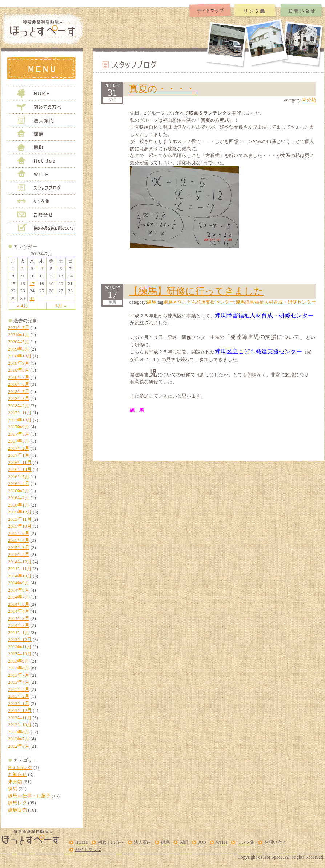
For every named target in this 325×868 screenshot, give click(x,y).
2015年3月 (19, 547)
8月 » (61, 306)
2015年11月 (20, 519)
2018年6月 (19, 384)
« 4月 (22, 306)
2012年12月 (20, 710)
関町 (184, 842)
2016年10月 (20, 469)
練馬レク (17, 803)
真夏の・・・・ (162, 89)
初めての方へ (111, 842)
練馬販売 (17, 810)
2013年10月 (20, 654)
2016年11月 (20, 462)
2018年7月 (19, 377)
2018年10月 (20, 356)
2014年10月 (20, 576)
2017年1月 (19, 455)
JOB (202, 842)
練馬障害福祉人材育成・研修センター (276, 302)
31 (32, 298)
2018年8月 (19, 370)
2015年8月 (19, 533)
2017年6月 (19, 434)
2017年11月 (20, 413)
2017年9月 (19, 427)
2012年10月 (20, 725)
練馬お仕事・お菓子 (29, 796)
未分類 (15, 782)
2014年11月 (20, 569)
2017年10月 (20, 420)
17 (32, 283)
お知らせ (17, 774)
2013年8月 (19, 668)
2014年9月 (19, 583)
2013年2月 (19, 696)
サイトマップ (88, 849)
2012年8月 (19, 732)
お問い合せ (275, 842)
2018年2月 (19, 406)
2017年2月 (19, 448)
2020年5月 (19, 342)
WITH (222, 842)
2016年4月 (19, 483)
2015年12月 (20, 512)
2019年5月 (19, 349)
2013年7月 (19, 675)
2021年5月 (19, 327)
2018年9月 (19, 363)
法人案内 (143, 842)
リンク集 (246, 842)
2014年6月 (19, 604)
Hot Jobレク (20, 767)
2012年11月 (20, 718)
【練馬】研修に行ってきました (196, 291)
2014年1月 (19, 633)
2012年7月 (19, 739)
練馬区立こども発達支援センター (199, 302)
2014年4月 (19, 611)
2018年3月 (19, 398)
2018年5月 (19, 391)
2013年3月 (19, 689)
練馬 (13, 789)
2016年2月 (19, 498)
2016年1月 (19, 505)
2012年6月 (19, 746)
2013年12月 (20, 639)
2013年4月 (19, 682)
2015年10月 (20, 526)
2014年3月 (19, 618)
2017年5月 (19, 441)
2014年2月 (19, 625)
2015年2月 (19, 554)
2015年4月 (19, 540)
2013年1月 (19, 703)
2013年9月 (19, 661)
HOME (82, 842)
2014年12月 (20, 562)
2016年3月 (19, 491)
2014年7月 (19, 597)
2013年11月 (20, 647)
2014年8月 (19, 590)
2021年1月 (19, 335)
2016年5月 (19, 477)
